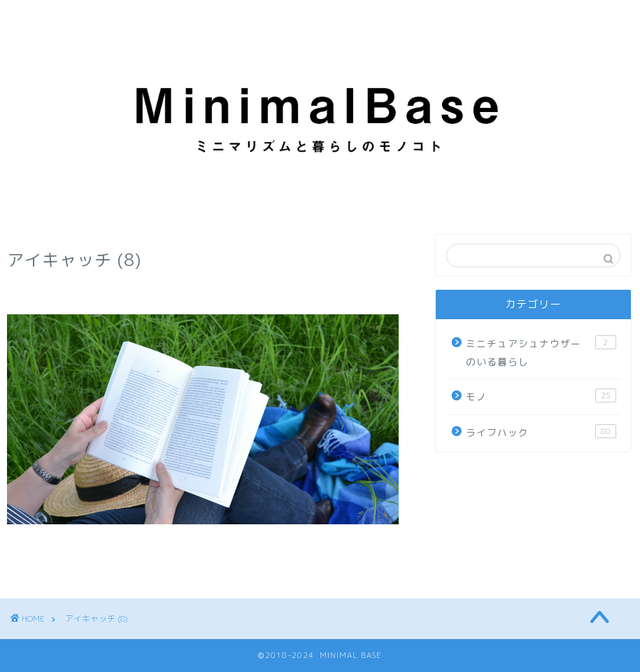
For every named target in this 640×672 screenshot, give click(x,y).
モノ (541, 396)
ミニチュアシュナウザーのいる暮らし (541, 352)
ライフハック (541, 432)
